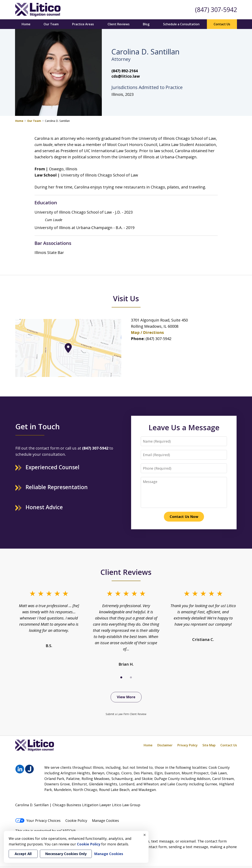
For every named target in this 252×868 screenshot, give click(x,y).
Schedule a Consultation (181, 24)
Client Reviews (119, 24)
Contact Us (222, 24)
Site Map (209, 745)
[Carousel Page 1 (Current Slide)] (121, 677)
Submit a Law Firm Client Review (126, 714)
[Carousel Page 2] (131, 677)
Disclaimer (165, 745)
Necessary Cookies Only (66, 854)
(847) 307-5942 (216, 10)
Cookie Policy (76, 820)
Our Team (51, 24)
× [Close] (145, 835)
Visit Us (126, 298)
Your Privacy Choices (38, 820)
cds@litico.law (126, 76)
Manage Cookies (105, 820)
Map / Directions (147, 332)
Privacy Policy (188, 745)
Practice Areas (83, 24)
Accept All (23, 854)
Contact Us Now (184, 517)
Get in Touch (38, 426)
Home (26, 24)
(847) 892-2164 (125, 71)
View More (126, 697)
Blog (146, 24)
